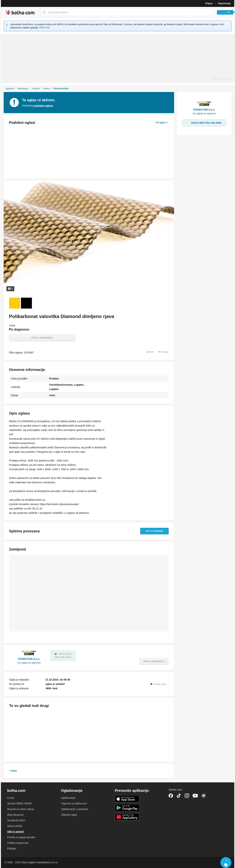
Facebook (171, 796)
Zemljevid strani (16, 820)
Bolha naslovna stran (20, 12)
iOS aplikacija (127, 799)
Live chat (226, 863)
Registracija (224, 3)
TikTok (179, 796)
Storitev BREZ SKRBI (20, 803)
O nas (11, 798)
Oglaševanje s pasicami (75, 809)
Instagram (187, 796)
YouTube (195, 796)
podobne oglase (43, 106)
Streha (47, 89)
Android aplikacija (127, 808)
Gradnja (36, 89)
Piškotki (12, 849)
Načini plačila (15, 826)
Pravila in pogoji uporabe (21, 837)
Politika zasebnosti (18, 843)
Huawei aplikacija (127, 817)
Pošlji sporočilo (42, 338)
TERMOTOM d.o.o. (29, 659)
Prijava (209, 3)
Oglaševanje (68, 798)
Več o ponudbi (150, 531)
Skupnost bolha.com (204, 796)
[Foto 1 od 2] (15, 303)
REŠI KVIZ (45, 28)
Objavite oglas (69, 815)
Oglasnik (10, 89)
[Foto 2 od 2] (26, 303)
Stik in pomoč (16, 832)
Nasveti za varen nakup (21, 809)
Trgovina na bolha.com (74, 803)
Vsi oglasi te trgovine (29, 663)
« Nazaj (13, 771)
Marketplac (23, 89)
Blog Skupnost (15, 815)
